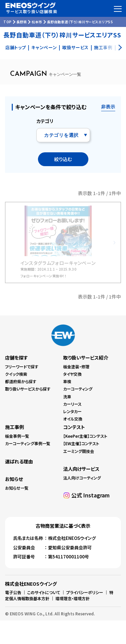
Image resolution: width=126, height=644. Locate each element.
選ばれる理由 (19, 461)
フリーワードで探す (22, 366)
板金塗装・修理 (76, 366)
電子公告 (13, 592)
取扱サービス (75, 47)
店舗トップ (16, 47)
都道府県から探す (21, 381)
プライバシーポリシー (85, 592)
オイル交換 (73, 419)
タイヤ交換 (72, 374)
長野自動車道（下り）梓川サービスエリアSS (80, 22)
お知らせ (14, 479)
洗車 (67, 396)
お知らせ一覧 (17, 488)
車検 (67, 381)
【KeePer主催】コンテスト (85, 436)
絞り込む (63, 159)
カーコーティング (78, 389)
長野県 (22, 22)
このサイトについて (44, 592)
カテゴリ (45, 121)
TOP (8, 22)
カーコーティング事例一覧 (28, 443)
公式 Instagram (90, 495)
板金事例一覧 (17, 436)
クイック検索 (16, 374)
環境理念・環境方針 (73, 598)
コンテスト (74, 427)
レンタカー (72, 411)
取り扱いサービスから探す (28, 389)
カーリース (72, 404)
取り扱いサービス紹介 (86, 358)
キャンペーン (44, 47)
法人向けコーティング (82, 478)
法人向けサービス (81, 469)
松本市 (37, 22)
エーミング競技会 (79, 451)
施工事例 (14, 427)
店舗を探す (16, 358)
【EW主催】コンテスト (81, 443)
